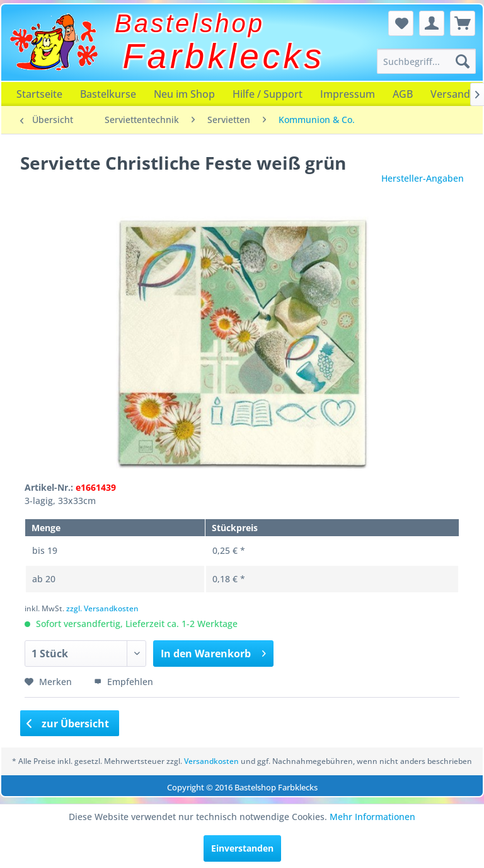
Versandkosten (211, 761)
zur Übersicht (68, 724)
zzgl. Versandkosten (102, 608)
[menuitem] (427, 61)
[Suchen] (463, 61)
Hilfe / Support (268, 94)
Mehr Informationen (372, 817)
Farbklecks (224, 56)
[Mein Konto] (432, 23)
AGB (403, 94)
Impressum (348, 94)
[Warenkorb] (463, 23)
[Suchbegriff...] (427, 61)
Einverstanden (242, 848)
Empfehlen (124, 682)
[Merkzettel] (401, 23)
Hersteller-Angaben (423, 178)
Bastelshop (190, 23)
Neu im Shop (184, 94)
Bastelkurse (108, 94)
